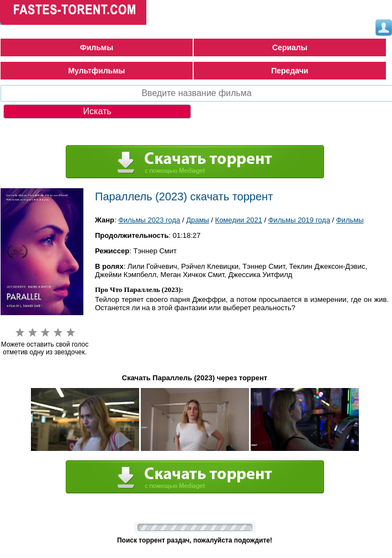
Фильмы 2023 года (149, 220)
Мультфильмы (96, 71)
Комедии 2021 (239, 220)
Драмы (198, 220)
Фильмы (97, 47)
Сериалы (290, 47)
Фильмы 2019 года (299, 220)
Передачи (290, 71)
